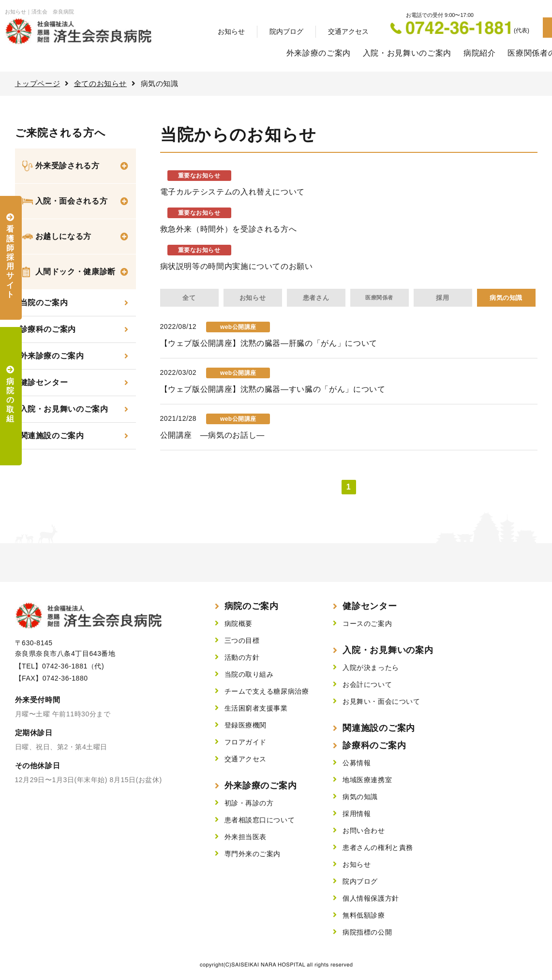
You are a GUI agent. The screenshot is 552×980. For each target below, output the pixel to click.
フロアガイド (246, 742)
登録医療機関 (246, 725)
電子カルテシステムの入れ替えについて (233, 192)
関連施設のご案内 (52, 436)
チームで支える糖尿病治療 (267, 691)
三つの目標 (242, 640)
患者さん (316, 298)
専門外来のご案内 (253, 854)
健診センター (44, 382)
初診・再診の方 (249, 803)
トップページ (38, 83)
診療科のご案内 (48, 329)
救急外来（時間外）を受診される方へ (229, 229)
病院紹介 (480, 53)
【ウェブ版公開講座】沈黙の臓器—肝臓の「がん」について (269, 343)
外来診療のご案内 (319, 53)
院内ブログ (286, 31)
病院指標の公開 (367, 932)
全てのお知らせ (100, 83)
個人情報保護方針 (371, 898)
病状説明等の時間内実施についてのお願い (237, 266)
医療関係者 (379, 297)
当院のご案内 (44, 303)
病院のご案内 (252, 606)
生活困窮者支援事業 (256, 708)
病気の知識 (506, 298)
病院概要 (239, 624)
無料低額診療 (364, 915)
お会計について (367, 684)
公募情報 (357, 763)
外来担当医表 (246, 837)
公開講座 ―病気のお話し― (212, 435)
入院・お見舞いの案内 (388, 650)
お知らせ (231, 31)
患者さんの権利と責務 (378, 847)
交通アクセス (348, 31)
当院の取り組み (249, 674)
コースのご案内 (367, 624)
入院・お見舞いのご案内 (407, 53)
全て (189, 298)
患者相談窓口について (260, 820)
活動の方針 (242, 657)
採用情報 (357, 814)
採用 (442, 298)
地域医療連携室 (367, 780)
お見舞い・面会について (381, 701)
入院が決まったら (371, 668)
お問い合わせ (364, 831)
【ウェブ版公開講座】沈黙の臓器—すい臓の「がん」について (273, 389)
